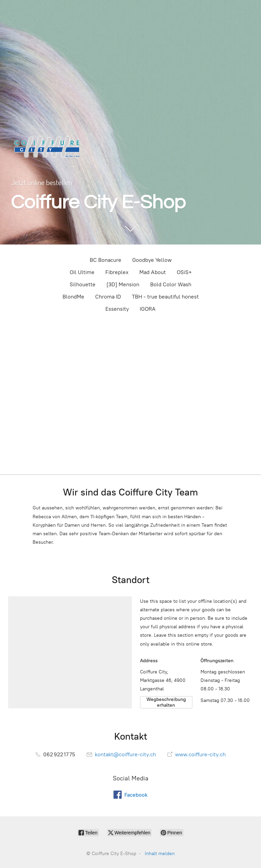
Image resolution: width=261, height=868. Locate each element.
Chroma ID (108, 297)
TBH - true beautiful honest (165, 297)
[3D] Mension (123, 284)
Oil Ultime (82, 272)
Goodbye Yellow (152, 260)
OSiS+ (184, 272)
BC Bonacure (106, 260)
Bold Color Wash (171, 284)
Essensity (117, 309)
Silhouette (83, 284)
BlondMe (73, 297)
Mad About (153, 272)
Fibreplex (117, 272)
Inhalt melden (160, 854)
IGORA (148, 309)
